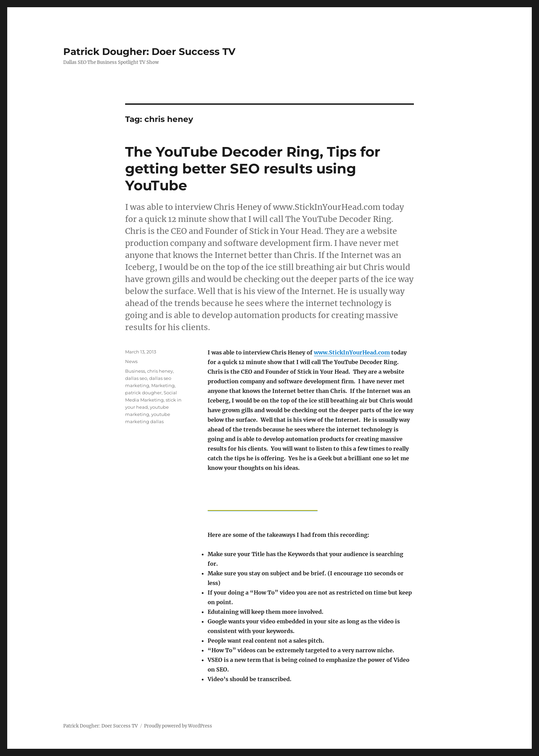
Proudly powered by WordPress (178, 726)
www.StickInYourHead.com (352, 352)
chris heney (160, 371)
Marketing (163, 385)
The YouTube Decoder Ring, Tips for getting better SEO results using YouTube (253, 168)
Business (135, 371)
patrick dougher (143, 393)
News (131, 361)
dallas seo (136, 378)
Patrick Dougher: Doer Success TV (149, 52)
